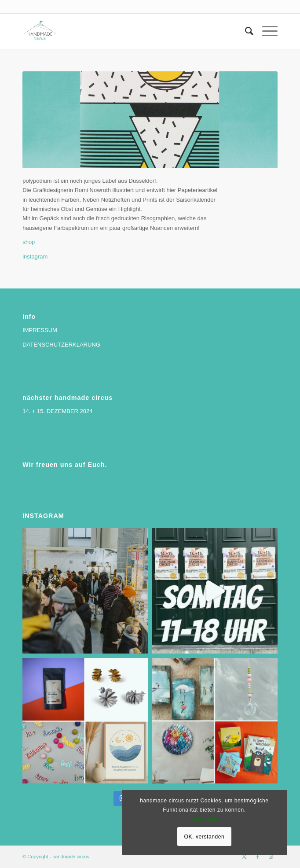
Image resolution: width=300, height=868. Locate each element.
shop (29, 242)
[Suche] (245, 31)
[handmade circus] (124, 31)
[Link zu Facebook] (258, 857)
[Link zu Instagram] (271, 857)
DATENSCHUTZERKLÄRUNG (61, 345)
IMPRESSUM (40, 330)
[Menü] (265, 31)
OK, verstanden (205, 837)
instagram (35, 257)
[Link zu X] (245, 857)
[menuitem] (245, 31)
